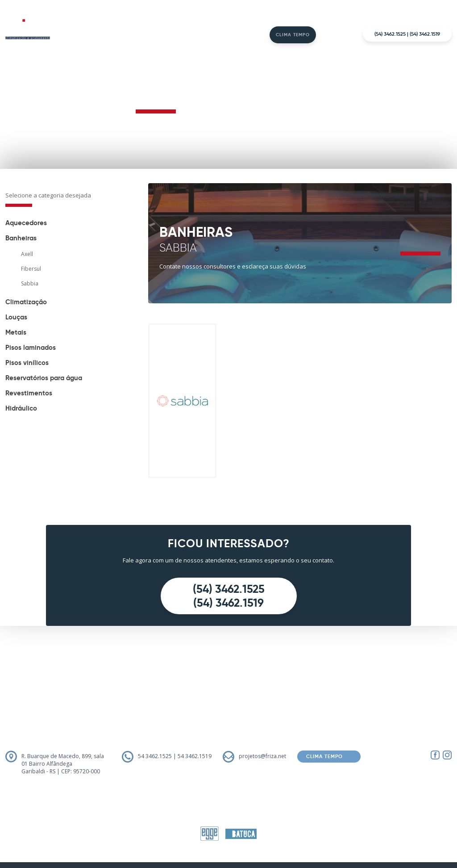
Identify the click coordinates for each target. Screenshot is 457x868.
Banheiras (21, 238)
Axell (27, 254)
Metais (16, 332)
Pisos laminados (31, 347)
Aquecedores (26, 223)
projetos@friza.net (262, 756)
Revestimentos (29, 393)
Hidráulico (21, 408)
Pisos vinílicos (27, 363)
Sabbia (30, 283)
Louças (16, 317)
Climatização (26, 302)
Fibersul (31, 269)
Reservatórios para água (44, 378)
